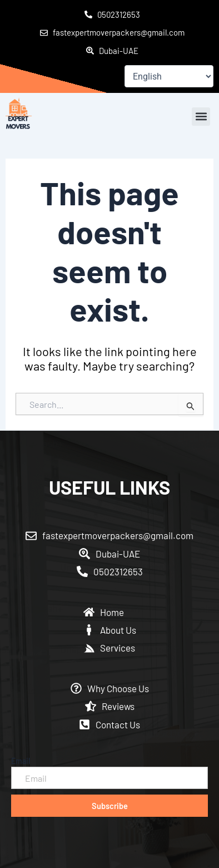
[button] (201, 117)
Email (21, 761)
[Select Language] (169, 76)
